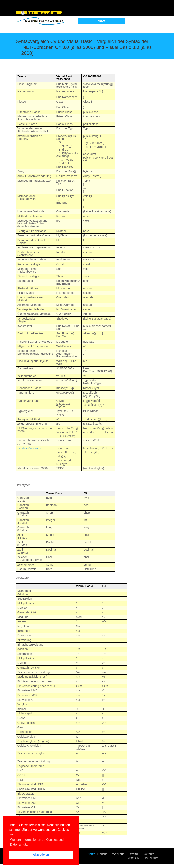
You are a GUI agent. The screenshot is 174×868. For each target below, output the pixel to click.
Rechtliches (152, 858)
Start (92, 854)
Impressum (133, 858)
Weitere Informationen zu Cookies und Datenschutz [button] (37, 842)
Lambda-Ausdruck (29, 448)
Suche (104, 854)
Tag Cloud (118, 854)
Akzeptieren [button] (41, 855)
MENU (101, 21)
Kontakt (149, 854)
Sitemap (134, 854)
